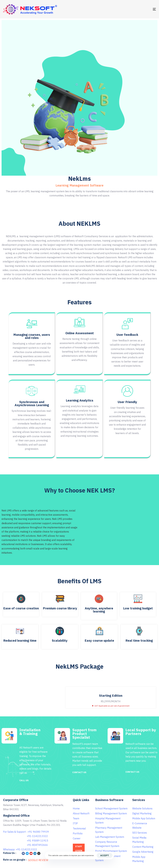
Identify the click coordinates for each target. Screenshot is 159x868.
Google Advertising (143, 852)
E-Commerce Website (140, 825)
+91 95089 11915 (37, 841)
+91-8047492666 (37, 845)
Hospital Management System (108, 820)
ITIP (75, 823)
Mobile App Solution (144, 818)
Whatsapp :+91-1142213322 (20, 849)
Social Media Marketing (139, 840)
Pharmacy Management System (109, 830)
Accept (105, 855)
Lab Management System (110, 837)
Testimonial (79, 828)
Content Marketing (143, 847)
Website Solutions (142, 808)
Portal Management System (111, 851)
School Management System (111, 808)
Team (76, 818)
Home (76, 808)
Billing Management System (111, 813)
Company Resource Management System (107, 844)
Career (77, 838)
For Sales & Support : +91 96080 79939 (26, 832)
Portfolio (78, 833)
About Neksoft (81, 813)
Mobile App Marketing (139, 859)
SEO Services (140, 833)
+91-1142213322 (37, 836)
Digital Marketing (142, 813)
